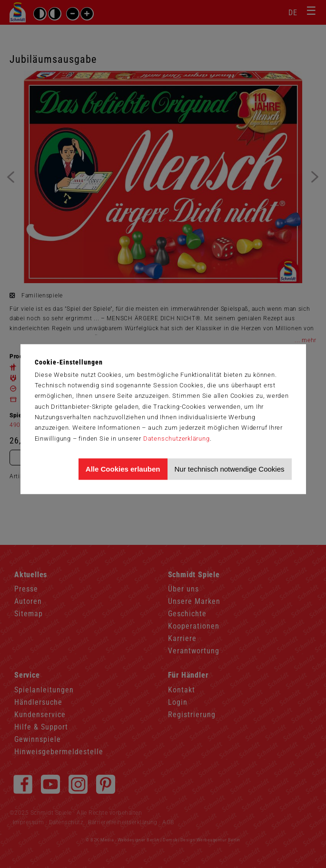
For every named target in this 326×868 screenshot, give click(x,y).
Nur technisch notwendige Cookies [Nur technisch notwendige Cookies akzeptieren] (230, 469)
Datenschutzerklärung (177, 439)
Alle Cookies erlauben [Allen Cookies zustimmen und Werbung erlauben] (123, 469)
